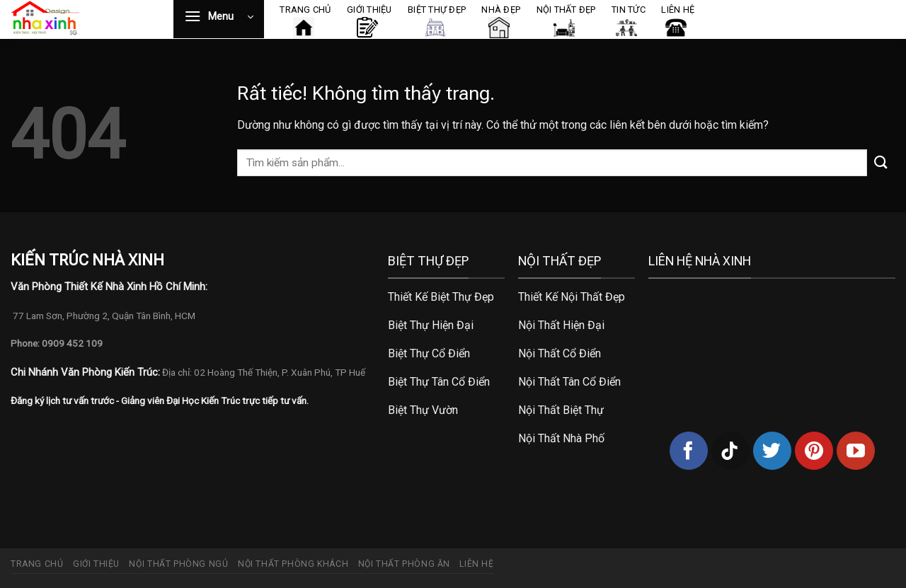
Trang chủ (37, 564)
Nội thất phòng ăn (404, 564)
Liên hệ (476, 564)
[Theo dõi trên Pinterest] (814, 451)
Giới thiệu (96, 564)
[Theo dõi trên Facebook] (689, 451)
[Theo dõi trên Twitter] (772, 451)
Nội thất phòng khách (293, 564)
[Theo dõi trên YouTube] (856, 451)
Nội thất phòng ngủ (178, 564)
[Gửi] (881, 162)
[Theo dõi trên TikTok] (730, 451)
